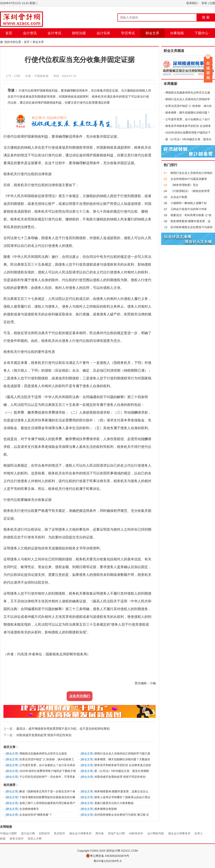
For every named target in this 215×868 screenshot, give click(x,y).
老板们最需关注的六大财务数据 (114, 803)
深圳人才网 (35, 839)
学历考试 (128, 33)
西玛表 (100, 833)
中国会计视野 (8, 833)
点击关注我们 (80, 696)
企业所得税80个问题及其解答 (189, 179)
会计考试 (54, 33)
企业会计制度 (179, 197)
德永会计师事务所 (80, 833)
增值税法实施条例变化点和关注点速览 (43, 753)
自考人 (199, 833)
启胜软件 (44, 833)
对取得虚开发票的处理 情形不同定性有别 (43, 735)
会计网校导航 (156, 833)
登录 (204, 3)
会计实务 (103, 33)
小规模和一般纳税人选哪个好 (189, 203)
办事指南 (177, 33)
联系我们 (192, 3)
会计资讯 (30, 33)
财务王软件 (17, 839)
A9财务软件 (136, 833)
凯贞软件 (60, 833)
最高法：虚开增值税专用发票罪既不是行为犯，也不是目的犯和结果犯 (63, 729)
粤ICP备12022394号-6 (107, 861)
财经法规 (79, 33)
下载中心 (201, 33)
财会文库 (152, 33)
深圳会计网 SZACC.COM (122, 851)
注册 (212, 3)
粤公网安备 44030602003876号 (108, 856)
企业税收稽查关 (29, 809)
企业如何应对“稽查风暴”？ (36, 815)
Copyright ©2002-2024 (92, 851)
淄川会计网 (28, 833)
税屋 (3, 839)
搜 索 (206, 17)
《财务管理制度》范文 (184, 185)
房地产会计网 (116, 833)
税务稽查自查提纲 (106, 809)
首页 (9, 33)
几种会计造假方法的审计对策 (189, 209)
